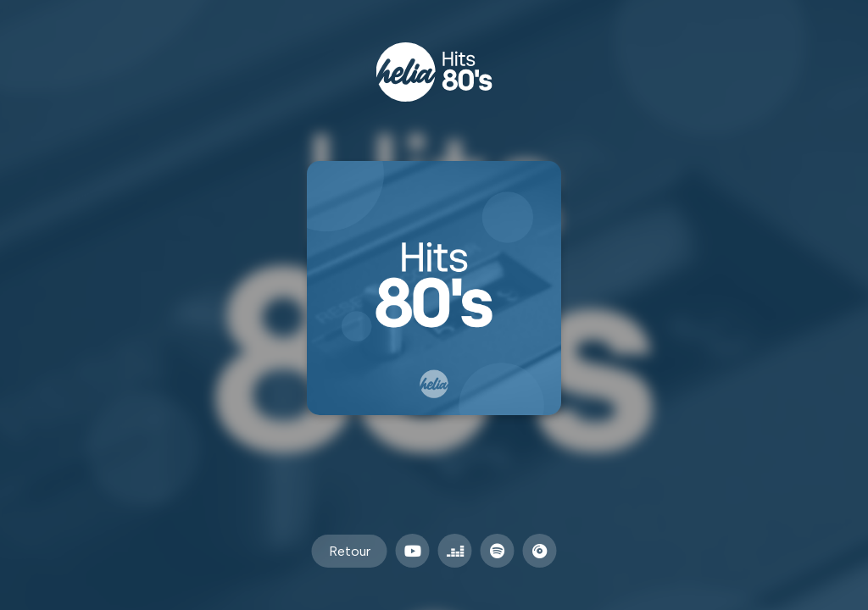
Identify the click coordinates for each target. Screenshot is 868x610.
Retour (350, 551)
